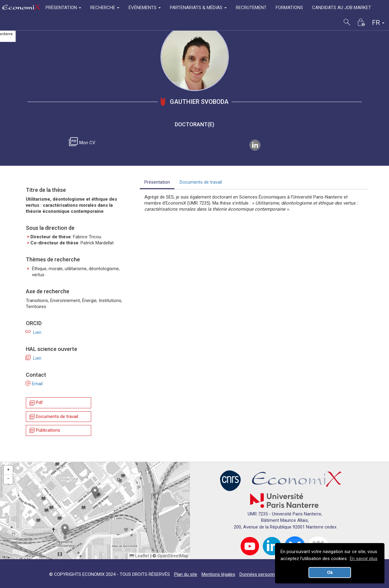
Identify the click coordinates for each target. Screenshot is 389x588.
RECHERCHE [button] (105, 8)
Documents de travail (53, 417)
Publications (44, 431)
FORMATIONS (289, 8)
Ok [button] (330, 573)
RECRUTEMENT (251, 8)
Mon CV (83, 143)
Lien (34, 332)
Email (34, 384)
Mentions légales (218, 574)
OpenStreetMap (173, 556)
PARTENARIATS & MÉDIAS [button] (198, 8)
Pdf (36, 403)
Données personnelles (262, 574)
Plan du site (186, 574)
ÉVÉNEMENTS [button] (145, 8)
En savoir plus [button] (364, 559)
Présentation (157, 182)
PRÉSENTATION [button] (63, 8)
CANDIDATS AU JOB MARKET (342, 8)
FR (378, 23)
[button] (95, 493)
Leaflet (139, 556)
